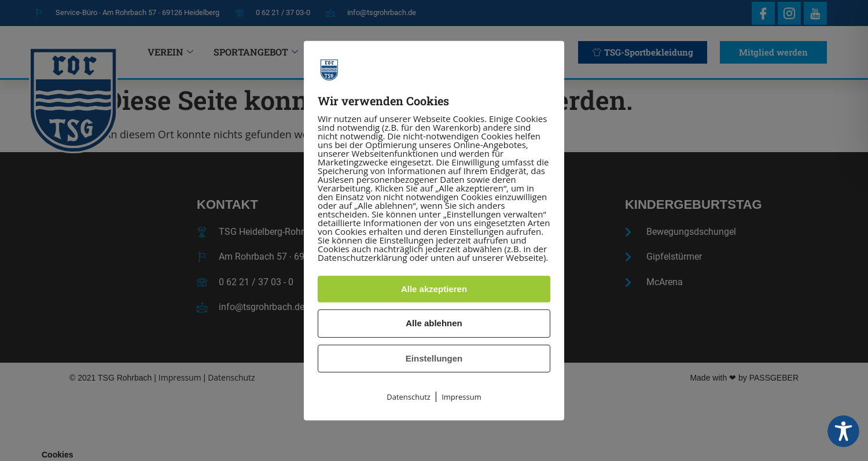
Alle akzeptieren (434, 289)
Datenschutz (409, 397)
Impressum (461, 397)
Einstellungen (434, 358)
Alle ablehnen (434, 323)
